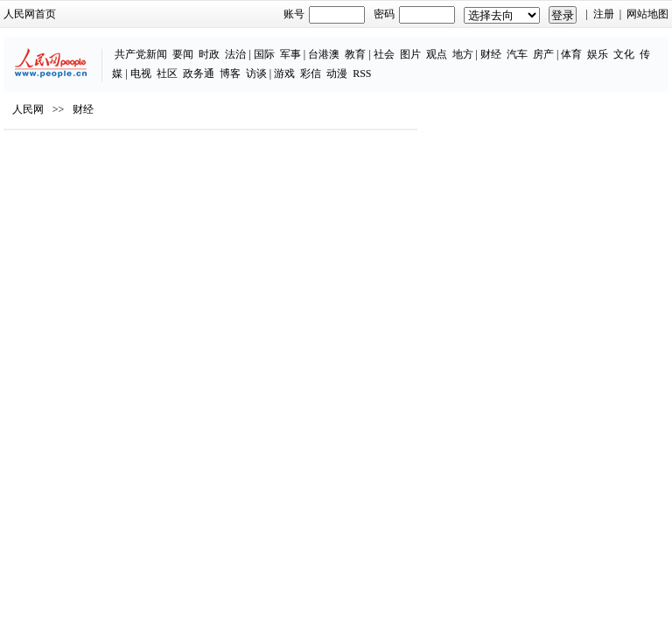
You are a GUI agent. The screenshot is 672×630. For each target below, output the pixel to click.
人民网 (28, 109)
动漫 (337, 73)
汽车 (517, 54)
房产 (543, 54)
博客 (230, 73)
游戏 (284, 73)
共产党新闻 (141, 54)
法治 (235, 54)
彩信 (311, 73)
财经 (491, 54)
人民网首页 (30, 14)
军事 (290, 54)
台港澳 (324, 54)
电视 (141, 73)
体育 (571, 54)
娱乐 (598, 54)
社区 (167, 73)
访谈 (256, 73)
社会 (384, 54)
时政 (209, 54)
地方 (463, 54)
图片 (410, 54)
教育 (355, 54)
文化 (624, 54)
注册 (604, 14)
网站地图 (647, 14)
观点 (437, 54)
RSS (362, 73)
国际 (264, 54)
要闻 (183, 54)
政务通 (199, 73)
